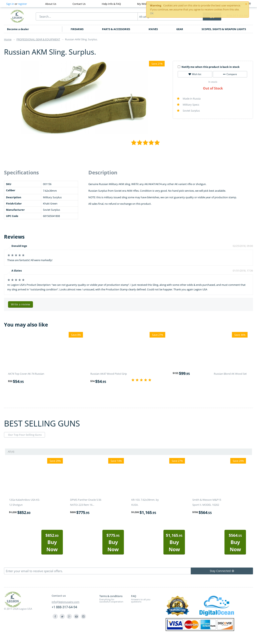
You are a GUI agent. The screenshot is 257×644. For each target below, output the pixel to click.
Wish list (195, 74)
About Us (51, 4)
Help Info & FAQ (111, 4)
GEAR (180, 29)
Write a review (20, 304)
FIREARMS (77, 29)
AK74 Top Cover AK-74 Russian (26, 374)
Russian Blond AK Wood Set (230, 374)
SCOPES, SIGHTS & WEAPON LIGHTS (224, 29)
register (22, 4)
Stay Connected (222, 571)
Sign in (10, 4)
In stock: (213, 82)
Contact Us (79, 4)
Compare (230, 74)
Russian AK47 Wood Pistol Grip (109, 374)
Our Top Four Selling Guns (25, 435)
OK (152, 13)
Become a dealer (18, 29)
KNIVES (153, 29)
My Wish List (145, 4)
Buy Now (52, 543)
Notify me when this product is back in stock (209, 67)
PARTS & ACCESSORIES (116, 29)
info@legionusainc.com (65, 602)
